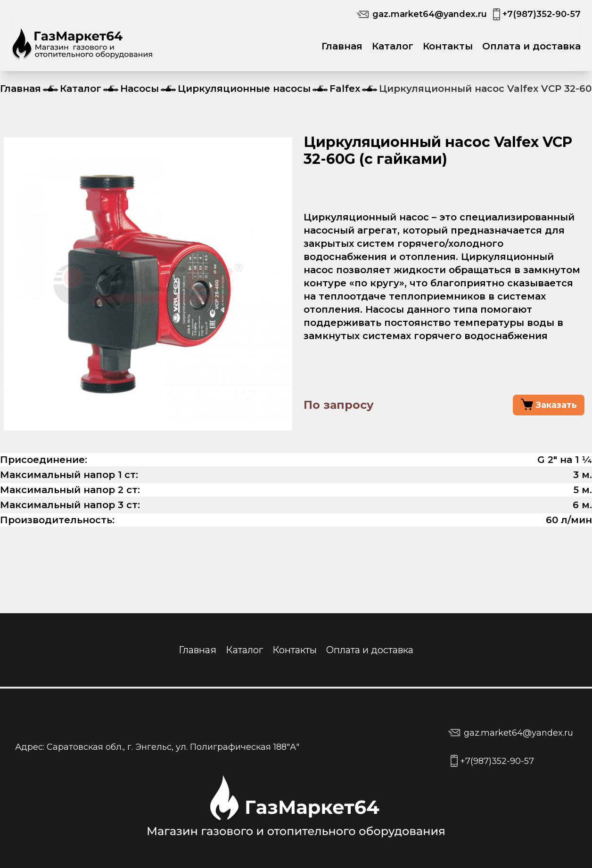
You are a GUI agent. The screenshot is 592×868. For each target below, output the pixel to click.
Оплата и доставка (531, 46)
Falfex (345, 89)
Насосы (140, 89)
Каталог (393, 46)
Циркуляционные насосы (244, 89)
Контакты (448, 46)
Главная (342, 46)
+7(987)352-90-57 (542, 14)
